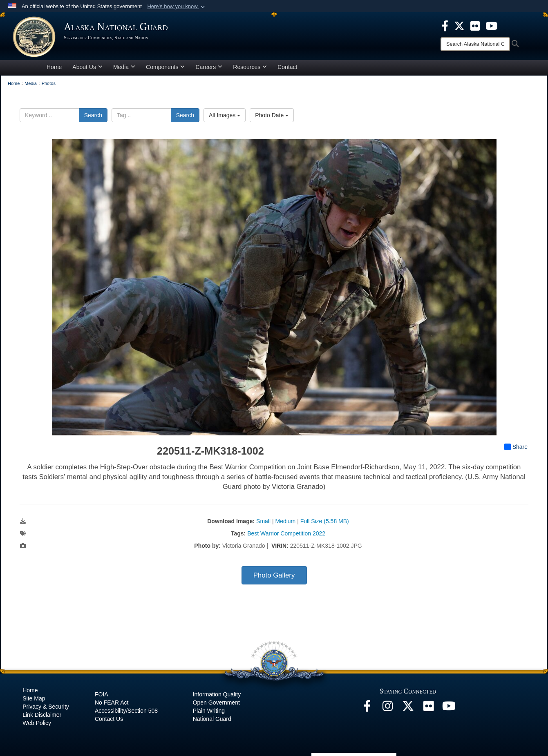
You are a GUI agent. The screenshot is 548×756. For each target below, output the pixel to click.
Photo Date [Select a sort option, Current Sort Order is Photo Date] (272, 115)
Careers (209, 67)
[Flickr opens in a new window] (428, 708)
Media (124, 67)
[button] (177, 7)
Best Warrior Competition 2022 (286, 533)
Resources (250, 67)
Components (165, 67)
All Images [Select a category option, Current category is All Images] (225, 115)
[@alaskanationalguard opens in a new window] (387, 708)
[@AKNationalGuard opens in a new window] (408, 708)
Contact (287, 67)
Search (93, 115)
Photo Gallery (274, 575)
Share (516, 447)
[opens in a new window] (445, 25)
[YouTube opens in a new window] (449, 708)
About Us (87, 67)
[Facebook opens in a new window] (367, 708)
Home (54, 67)
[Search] (475, 44)
